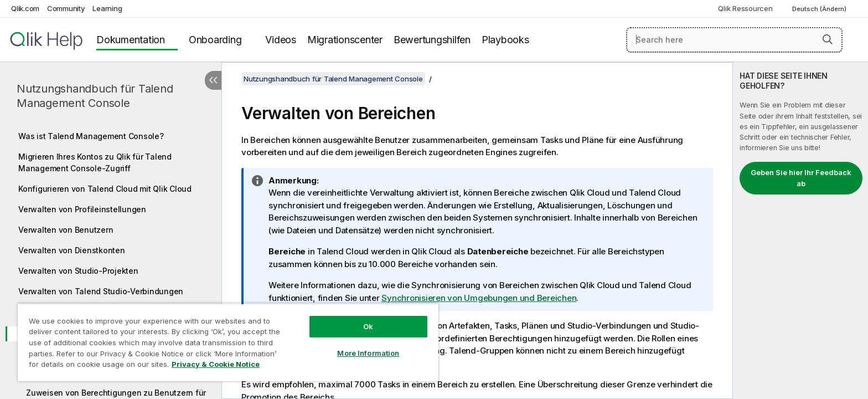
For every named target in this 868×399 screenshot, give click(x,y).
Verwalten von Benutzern (66, 230)
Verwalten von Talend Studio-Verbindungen (101, 291)
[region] (228, 342)
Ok (368, 326)
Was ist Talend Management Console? (91, 136)
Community (66, 8)
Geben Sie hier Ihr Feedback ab (801, 178)
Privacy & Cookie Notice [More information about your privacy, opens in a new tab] (216, 364)
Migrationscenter (345, 40)
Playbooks (505, 40)
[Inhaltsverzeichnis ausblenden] (213, 80)
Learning (107, 8)
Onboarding (215, 40)
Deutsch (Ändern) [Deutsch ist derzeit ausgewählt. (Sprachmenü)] (820, 9)
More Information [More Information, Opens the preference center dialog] (368, 353)
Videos (281, 40)
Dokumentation (131, 40)
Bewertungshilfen (432, 40)
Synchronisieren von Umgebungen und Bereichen (479, 298)
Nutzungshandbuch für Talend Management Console (95, 96)
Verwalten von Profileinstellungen (82, 209)
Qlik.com (25, 8)
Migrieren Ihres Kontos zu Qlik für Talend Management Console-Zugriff (95, 162)
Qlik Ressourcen (745, 8)
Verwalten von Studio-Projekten (78, 271)
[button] (828, 39)
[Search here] (734, 40)
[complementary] (800, 231)
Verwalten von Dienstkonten (72, 250)
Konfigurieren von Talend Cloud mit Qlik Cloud (105, 189)
